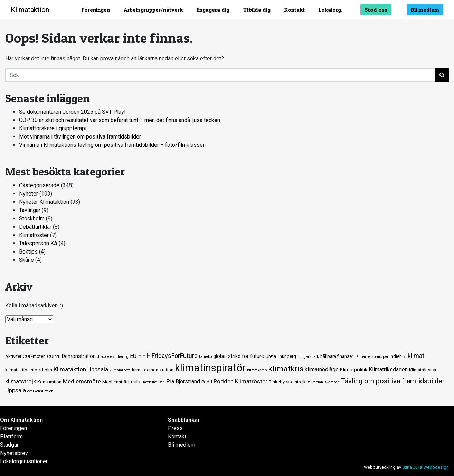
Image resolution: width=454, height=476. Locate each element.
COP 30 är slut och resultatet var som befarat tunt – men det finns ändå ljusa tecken (120, 120)
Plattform (11, 436)
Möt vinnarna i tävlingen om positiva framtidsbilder (80, 137)
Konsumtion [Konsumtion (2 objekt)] (49, 382)
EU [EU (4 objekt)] (133, 356)
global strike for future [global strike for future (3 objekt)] (239, 356)
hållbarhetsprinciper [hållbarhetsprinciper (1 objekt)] (371, 357)
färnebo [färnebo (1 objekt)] (205, 357)
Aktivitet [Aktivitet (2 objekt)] (13, 356)
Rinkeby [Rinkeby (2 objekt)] (277, 382)
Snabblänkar (184, 420)
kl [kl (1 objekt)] (405, 357)
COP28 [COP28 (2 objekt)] (54, 356)
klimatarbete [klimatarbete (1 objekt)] (120, 370)
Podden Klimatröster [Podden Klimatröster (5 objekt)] (240, 381)
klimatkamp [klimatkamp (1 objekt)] (257, 370)
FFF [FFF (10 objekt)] (144, 355)
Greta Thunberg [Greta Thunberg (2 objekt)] (281, 356)
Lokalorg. (330, 10)
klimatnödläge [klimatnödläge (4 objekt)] (322, 369)
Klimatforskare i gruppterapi (53, 128)
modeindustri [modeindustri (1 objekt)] (154, 382)
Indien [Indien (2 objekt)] (396, 356)
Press (175, 428)
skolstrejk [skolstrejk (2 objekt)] (296, 382)
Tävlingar (30, 210)
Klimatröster (34, 235)
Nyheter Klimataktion (44, 202)
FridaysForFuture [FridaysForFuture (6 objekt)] (175, 356)
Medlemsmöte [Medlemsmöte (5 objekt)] (82, 381)
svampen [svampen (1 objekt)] (332, 382)
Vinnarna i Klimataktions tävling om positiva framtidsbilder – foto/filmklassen (112, 145)
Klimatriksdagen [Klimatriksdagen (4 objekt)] (388, 369)
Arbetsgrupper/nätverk (153, 10)
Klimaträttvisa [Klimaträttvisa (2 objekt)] (423, 370)
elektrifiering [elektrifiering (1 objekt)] (118, 357)
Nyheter (29, 194)
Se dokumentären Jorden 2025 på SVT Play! (72, 112)
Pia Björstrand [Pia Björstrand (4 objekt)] (183, 382)
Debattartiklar (35, 227)
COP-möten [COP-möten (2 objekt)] (34, 356)
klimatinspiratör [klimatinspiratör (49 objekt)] (210, 368)
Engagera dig (213, 10)
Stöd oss (376, 10)
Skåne (26, 260)
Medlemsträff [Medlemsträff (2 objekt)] (116, 382)
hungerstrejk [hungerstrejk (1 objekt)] (308, 357)
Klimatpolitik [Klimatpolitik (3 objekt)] (354, 370)
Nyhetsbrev (14, 453)
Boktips (28, 252)
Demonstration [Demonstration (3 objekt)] (79, 356)
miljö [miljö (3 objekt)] (136, 382)
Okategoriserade (39, 185)
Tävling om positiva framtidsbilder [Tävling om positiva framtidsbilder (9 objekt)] (393, 381)
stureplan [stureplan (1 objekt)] (315, 382)
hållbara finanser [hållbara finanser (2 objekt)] (337, 356)
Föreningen (96, 10)
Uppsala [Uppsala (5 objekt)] (16, 390)
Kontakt (295, 10)
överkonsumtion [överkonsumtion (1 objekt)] (40, 391)
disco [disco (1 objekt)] (101, 357)
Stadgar (9, 445)
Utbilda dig (257, 10)
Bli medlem (425, 10)
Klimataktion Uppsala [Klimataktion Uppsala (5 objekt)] (81, 369)
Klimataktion (30, 10)
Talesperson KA (38, 243)
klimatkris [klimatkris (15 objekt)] (286, 369)
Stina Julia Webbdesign (425, 467)
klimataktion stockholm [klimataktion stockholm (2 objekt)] (29, 370)
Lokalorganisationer (24, 461)
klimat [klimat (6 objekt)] (416, 356)
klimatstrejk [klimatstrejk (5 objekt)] (21, 381)
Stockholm (32, 218)
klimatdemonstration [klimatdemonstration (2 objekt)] (153, 370)
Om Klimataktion (21, 420)
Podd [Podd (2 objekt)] (207, 382)
